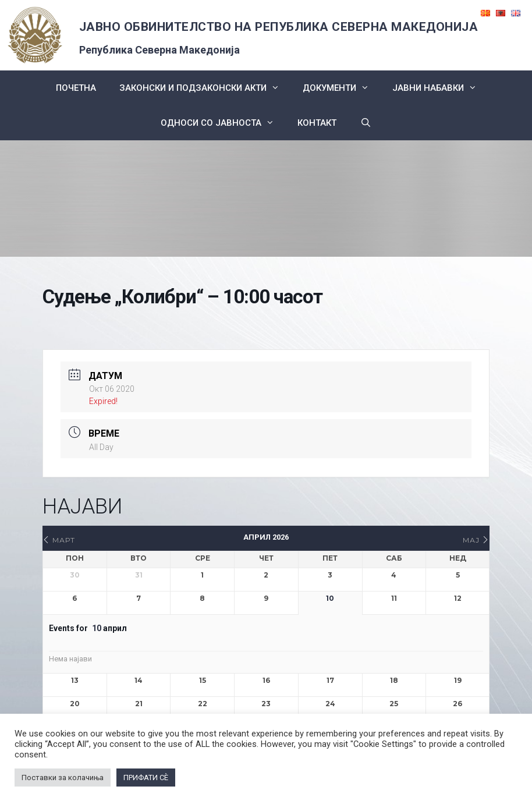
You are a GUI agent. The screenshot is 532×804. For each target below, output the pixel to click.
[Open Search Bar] (365, 123)
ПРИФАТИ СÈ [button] (146, 778)
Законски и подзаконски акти (205, 88)
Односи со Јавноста (223, 123)
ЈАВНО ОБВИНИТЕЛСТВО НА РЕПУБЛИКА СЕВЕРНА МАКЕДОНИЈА (279, 27)
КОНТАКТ (317, 123)
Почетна (76, 88)
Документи (342, 88)
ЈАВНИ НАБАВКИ (440, 88)
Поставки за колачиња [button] (63, 778)
